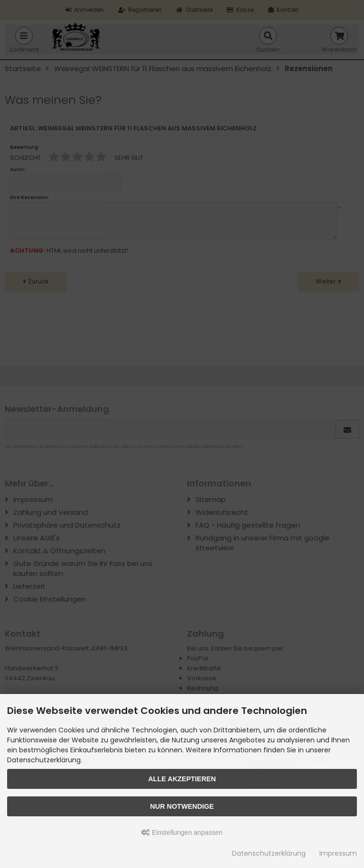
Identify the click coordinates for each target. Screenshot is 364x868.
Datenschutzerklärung (269, 853)
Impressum (338, 853)
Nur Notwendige (182, 806)
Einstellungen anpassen (182, 832)
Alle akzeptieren (182, 779)
